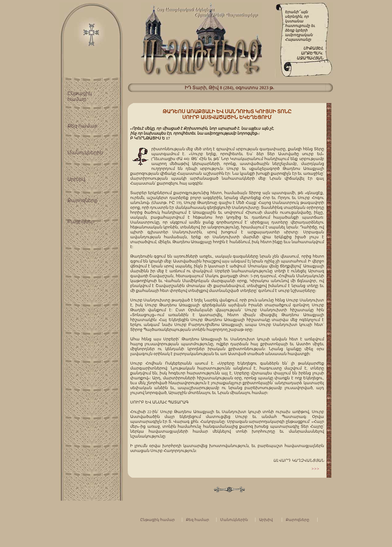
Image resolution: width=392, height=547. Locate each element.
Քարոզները (82, 200)
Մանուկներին (85, 153)
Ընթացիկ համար (158, 520)
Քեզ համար (82, 126)
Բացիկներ (81, 222)
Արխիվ (76, 179)
